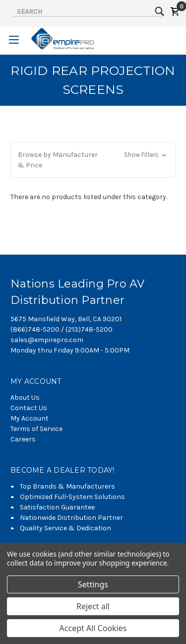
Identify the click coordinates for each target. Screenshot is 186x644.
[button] (93, 160)
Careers (23, 439)
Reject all (93, 606)
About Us (25, 397)
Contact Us (29, 408)
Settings (93, 584)
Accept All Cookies (93, 628)
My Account (30, 418)
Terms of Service (36, 429)
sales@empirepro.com (47, 340)
